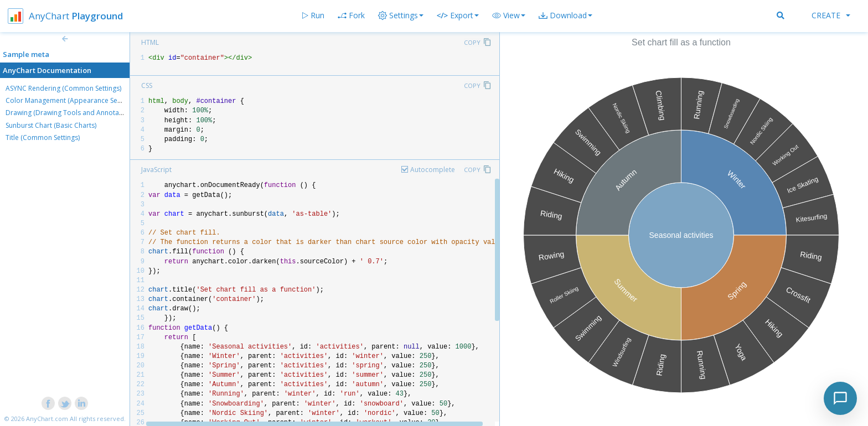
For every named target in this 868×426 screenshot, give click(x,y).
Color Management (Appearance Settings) (71, 100)
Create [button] (831, 15)
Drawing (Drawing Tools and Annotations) (71, 113)
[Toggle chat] (840, 398)
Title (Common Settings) (43, 137)
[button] (509, 15)
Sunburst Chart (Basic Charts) (51, 125)
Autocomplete (433, 170)
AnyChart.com (47, 419)
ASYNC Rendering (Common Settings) (63, 88)
